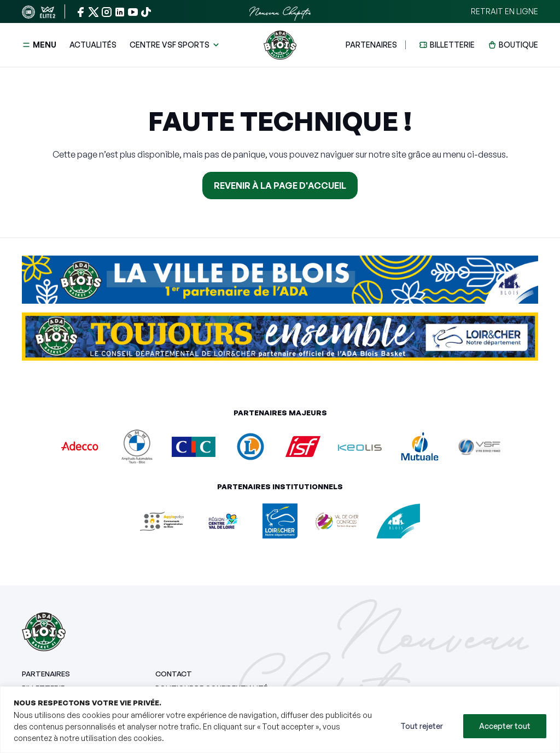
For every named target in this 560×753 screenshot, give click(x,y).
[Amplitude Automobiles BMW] (137, 446)
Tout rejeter (422, 726)
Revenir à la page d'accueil (280, 186)
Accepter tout (505, 726)
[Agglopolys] (162, 520)
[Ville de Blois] (398, 520)
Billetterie (452, 45)
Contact (174, 674)
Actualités (93, 45)
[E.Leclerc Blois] (250, 446)
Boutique (518, 45)
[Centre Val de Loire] (223, 520)
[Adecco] (80, 446)
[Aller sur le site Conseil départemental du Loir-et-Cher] (280, 341)
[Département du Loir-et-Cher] (280, 520)
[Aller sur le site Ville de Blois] (280, 284)
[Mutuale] (419, 446)
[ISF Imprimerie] (303, 446)
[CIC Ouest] (194, 446)
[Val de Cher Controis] (337, 520)
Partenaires (371, 45)
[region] (280, 720)
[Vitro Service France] (479, 446)
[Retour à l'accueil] (280, 45)
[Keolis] (360, 447)
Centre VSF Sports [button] (170, 45)
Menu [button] (39, 45)
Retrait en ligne (504, 11)
